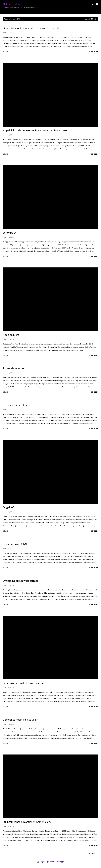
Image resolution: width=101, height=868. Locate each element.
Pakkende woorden (14, 368)
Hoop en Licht (11, 335)
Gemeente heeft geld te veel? (20, 720)
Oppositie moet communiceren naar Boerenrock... (32, 28)
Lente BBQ (9, 232)
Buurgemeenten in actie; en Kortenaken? (27, 822)
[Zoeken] (92, 4)
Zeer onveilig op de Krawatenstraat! (24, 683)
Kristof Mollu (12, 4)
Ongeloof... (9, 507)
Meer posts (93, 854)
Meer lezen (94, 52)
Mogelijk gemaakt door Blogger (51, 862)
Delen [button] (5, 52)
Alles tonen (91, 19)
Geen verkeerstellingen (17, 405)
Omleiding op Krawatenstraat (20, 581)
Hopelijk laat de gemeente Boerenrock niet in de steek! (35, 130)
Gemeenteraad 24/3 (15, 544)
